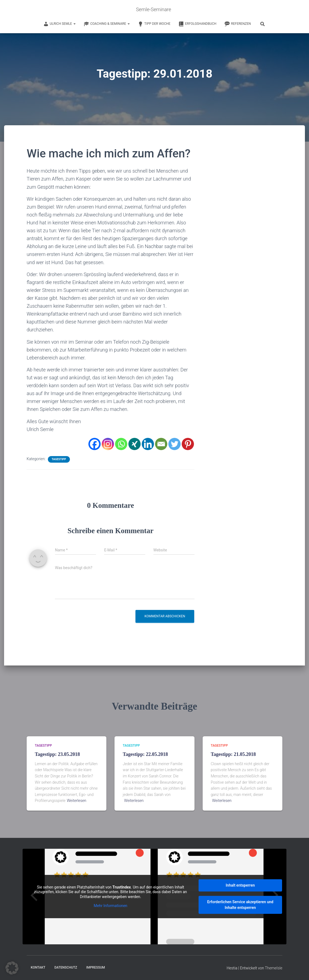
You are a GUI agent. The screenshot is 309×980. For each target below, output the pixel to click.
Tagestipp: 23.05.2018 (57, 754)
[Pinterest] (188, 444)
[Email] (161, 444)
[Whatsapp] (121, 444)
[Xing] (135, 444)
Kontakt (38, 967)
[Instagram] (108, 444)
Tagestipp (59, 459)
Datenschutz (66, 967)
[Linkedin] (148, 444)
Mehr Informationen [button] (111, 906)
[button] (12, 968)
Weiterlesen (77, 801)
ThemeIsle (274, 968)
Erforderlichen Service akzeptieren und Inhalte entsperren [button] (240, 905)
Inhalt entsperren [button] (240, 885)
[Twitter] (174, 444)
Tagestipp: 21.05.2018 (233, 754)
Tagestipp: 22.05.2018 (145, 754)
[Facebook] (95, 444)
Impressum (96, 967)
